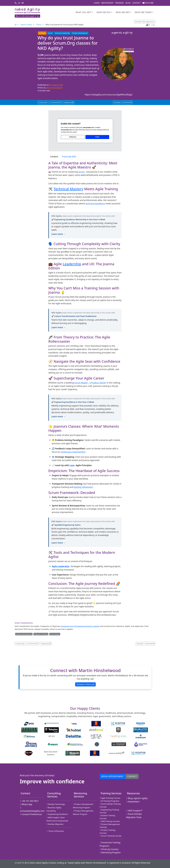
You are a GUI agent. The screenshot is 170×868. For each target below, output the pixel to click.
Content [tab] (54, 157)
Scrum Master (81, 383)
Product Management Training (110, 826)
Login (97, 3)
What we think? (143, 12)
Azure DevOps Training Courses (110, 805)
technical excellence (95, 203)
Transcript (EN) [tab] (69, 157)
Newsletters (133, 802)
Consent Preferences (31, 814)
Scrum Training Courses (111, 836)
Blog (128, 3)
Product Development (80, 33)
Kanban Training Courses (107, 817)
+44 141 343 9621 (29, 801)
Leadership (72, 264)
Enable (97, 137)
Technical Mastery (68, 189)
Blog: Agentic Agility (137, 798)
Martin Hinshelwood (54, 88)
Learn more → (58, 234)
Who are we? (123, 12)
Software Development (24, 634)
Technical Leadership (62, 33)
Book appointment (112, 776)
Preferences (73, 137)
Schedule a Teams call (85, 684)
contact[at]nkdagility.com (31, 810)
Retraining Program (110, 852)
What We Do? (104, 12)
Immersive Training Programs (110, 844)
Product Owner (99, 383)
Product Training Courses (107, 832)
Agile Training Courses (110, 798)
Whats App (26, 804)
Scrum (50, 33)
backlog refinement (83, 487)
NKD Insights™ (134, 811)
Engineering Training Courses (109, 811)
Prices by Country (109, 849)
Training (119, 3)
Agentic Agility (26, 25)
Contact (137, 3)
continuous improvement (73, 452)
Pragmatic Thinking (41, 634)
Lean (72, 465)
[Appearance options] (149, 22)
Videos (39, 25)
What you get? (84, 12)
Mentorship (107, 3)
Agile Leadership (60, 566)
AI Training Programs (109, 801)
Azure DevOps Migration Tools (134, 816)
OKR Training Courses (110, 821)
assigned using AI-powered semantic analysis (80, 626)
